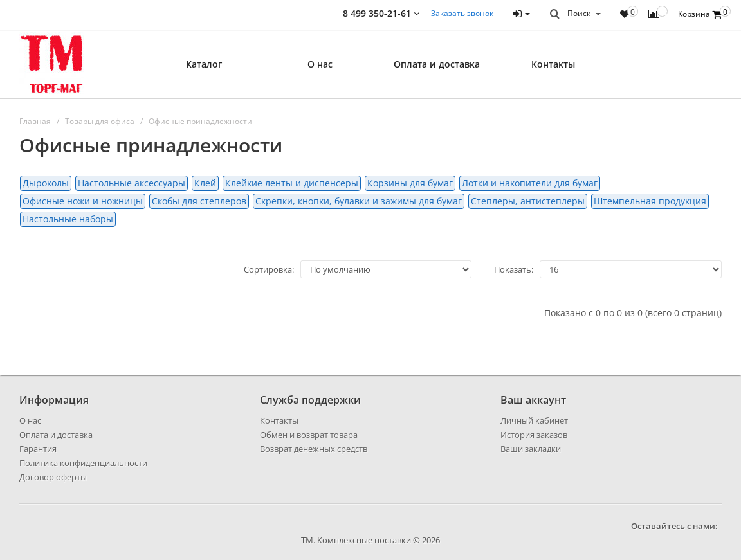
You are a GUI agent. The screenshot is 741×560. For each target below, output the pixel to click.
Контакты (553, 64)
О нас (320, 64)
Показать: (514, 269)
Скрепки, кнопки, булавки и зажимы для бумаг (359, 201)
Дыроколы (46, 183)
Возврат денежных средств (314, 449)
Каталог (204, 64)
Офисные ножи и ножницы (83, 201)
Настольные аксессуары (132, 183)
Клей (205, 183)
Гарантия (38, 449)
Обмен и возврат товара (309, 435)
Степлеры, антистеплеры (528, 201)
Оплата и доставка (437, 64)
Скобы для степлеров (199, 201)
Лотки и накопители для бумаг (530, 183)
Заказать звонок (462, 13)
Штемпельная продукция (650, 201)
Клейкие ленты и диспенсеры (292, 183)
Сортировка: (269, 269)
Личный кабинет (534, 420)
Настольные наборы (68, 219)
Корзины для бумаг (410, 183)
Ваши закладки (531, 449)
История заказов (534, 435)
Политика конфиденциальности (83, 463)
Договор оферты (53, 477)
